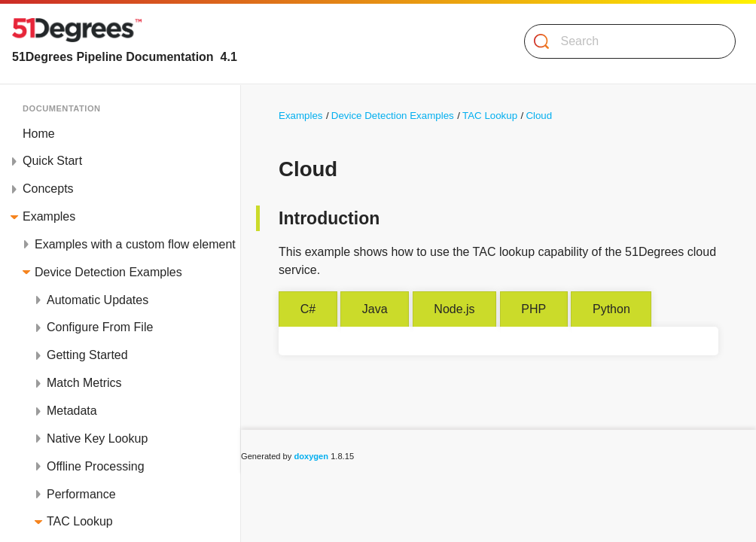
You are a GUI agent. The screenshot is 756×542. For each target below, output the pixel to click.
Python (611, 309)
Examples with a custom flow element (135, 244)
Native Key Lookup (97, 438)
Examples (49, 216)
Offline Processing (96, 466)
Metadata (72, 411)
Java (375, 309)
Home (39, 134)
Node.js (454, 309)
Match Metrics (84, 383)
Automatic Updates (98, 300)
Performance (81, 494)
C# (308, 309)
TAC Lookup (80, 521)
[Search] (624, 41)
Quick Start (52, 161)
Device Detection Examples (108, 272)
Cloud (539, 116)
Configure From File (100, 327)
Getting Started (87, 355)
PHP (533, 309)
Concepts (48, 189)
